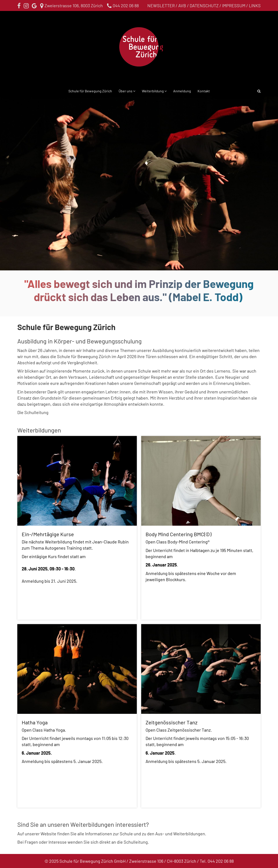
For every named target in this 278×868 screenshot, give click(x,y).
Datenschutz (204, 5)
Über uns (126, 91)
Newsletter (161, 5)
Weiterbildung (153, 91)
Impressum (234, 5)
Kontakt (204, 91)
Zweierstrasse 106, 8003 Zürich (72, 5)
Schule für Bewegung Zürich (90, 91)
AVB (182, 5)
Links (255, 5)
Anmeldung (182, 91)
